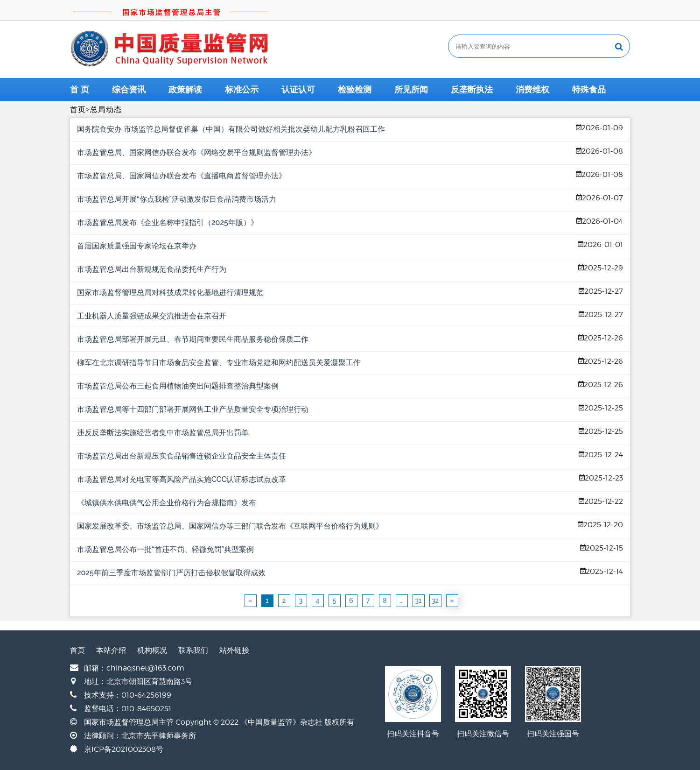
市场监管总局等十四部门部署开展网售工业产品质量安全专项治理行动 (193, 409)
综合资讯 (129, 90)
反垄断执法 (472, 90)
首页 (78, 109)
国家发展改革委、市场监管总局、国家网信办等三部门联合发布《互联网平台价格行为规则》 (230, 526)
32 (435, 600)
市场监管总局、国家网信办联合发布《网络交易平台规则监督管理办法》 (196, 152)
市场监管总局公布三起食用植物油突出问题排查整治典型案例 (178, 386)
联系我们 (193, 650)
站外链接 (234, 650)
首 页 (80, 90)
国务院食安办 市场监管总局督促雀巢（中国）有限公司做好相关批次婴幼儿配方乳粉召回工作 (231, 129)
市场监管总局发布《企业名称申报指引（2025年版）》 (168, 223)
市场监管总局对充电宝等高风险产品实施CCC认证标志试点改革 (182, 479)
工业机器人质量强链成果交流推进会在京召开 (152, 316)
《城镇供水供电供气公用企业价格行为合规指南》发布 (167, 503)
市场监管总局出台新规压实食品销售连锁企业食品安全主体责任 (182, 456)
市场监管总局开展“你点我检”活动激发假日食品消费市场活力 (177, 199)
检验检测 (355, 90)
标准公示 (242, 90)
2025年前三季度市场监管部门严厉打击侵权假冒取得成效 (171, 573)
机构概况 (152, 650)
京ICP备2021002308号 (124, 749)
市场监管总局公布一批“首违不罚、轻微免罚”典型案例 (165, 549)
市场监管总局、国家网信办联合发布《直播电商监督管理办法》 (182, 176)
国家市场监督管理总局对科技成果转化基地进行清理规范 (170, 293)
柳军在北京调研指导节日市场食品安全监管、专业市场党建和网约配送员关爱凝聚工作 (219, 363)
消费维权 (532, 90)
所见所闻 (411, 90)
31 (419, 600)
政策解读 (185, 90)
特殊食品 (589, 90)
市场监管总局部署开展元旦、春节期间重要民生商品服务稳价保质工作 (193, 339)
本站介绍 (111, 650)
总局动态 (106, 109)
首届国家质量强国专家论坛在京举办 (137, 246)
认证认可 (298, 90)
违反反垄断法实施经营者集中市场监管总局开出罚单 (163, 433)
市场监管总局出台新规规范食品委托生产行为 (152, 269)
